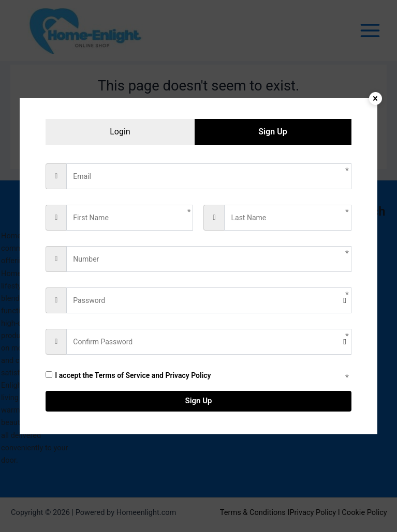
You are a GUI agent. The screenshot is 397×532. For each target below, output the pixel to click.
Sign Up (199, 401)
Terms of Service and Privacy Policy (153, 375)
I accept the (128, 375)
